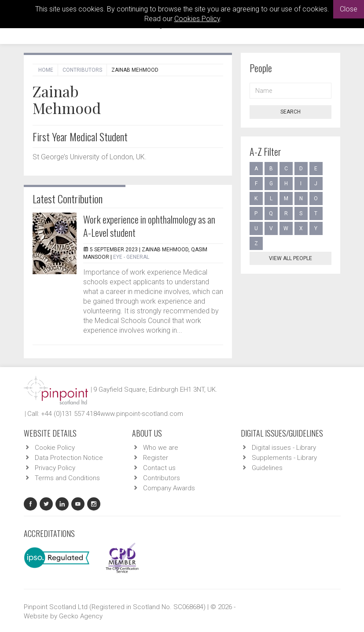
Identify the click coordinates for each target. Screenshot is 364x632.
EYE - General (131, 257)
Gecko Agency (81, 616)
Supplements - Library (284, 458)
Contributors (82, 70)
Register (156, 458)
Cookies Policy (197, 19)
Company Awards (169, 488)
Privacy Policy (55, 468)
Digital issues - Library (284, 448)
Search (290, 112)
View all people (290, 258)
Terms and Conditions (67, 478)
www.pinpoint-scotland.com (142, 414)
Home (46, 70)
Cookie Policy (55, 448)
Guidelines (267, 468)
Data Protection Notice (69, 458)
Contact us (159, 468)
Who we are (161, 448)
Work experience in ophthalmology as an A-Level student (149, 226)
